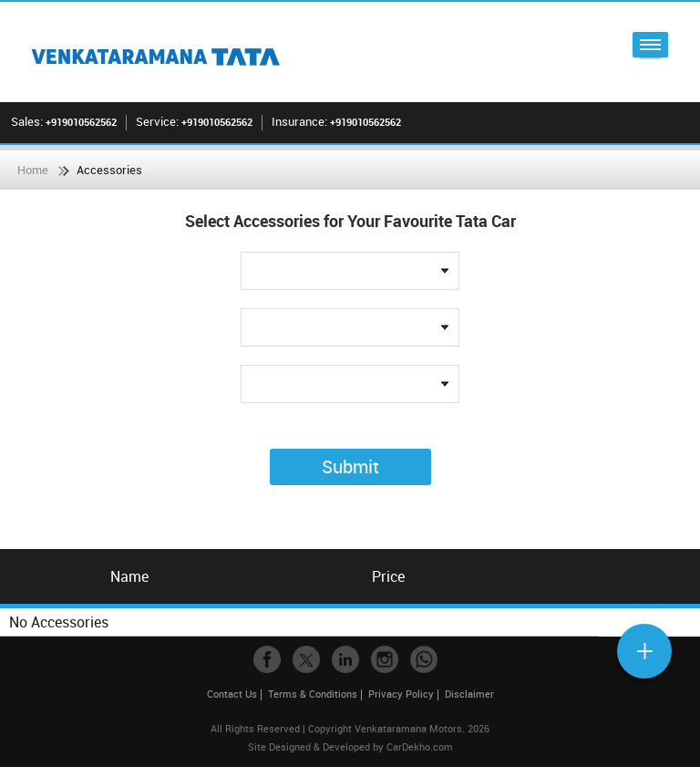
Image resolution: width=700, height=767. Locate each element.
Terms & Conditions (313, 694)
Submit (350, 466)
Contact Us (232, 694)
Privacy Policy (401, 694)
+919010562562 (81, 122)
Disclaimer (469, 694)
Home (33, 170)
